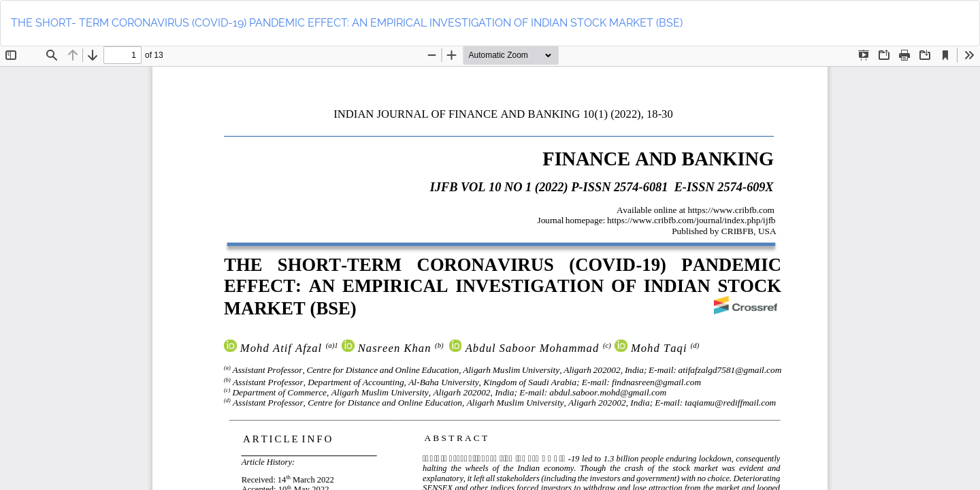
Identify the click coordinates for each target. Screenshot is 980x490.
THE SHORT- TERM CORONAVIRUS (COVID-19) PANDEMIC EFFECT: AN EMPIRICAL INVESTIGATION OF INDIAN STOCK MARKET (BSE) (347, 23)
